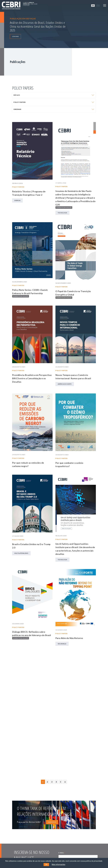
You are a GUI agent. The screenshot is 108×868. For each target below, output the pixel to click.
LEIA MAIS (15, 36)
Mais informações (59, 864)
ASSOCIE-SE (52, 822)
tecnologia (62, 213)
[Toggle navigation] (105, 5)
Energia (17, 200)
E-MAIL (62, 853)
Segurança (62, 644)
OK (46, 864)
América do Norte (65, 384)
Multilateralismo (21, 553)
